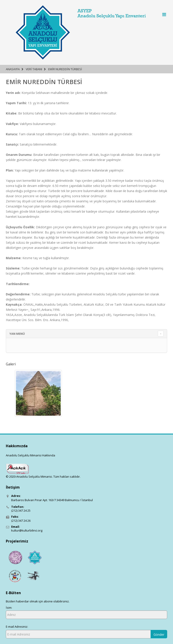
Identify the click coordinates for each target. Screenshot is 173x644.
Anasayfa (13, 69)
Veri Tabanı (34, 69)
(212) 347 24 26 (21, 521)
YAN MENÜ (17, 334)
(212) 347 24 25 (21, 511)
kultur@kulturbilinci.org (27, 530)
